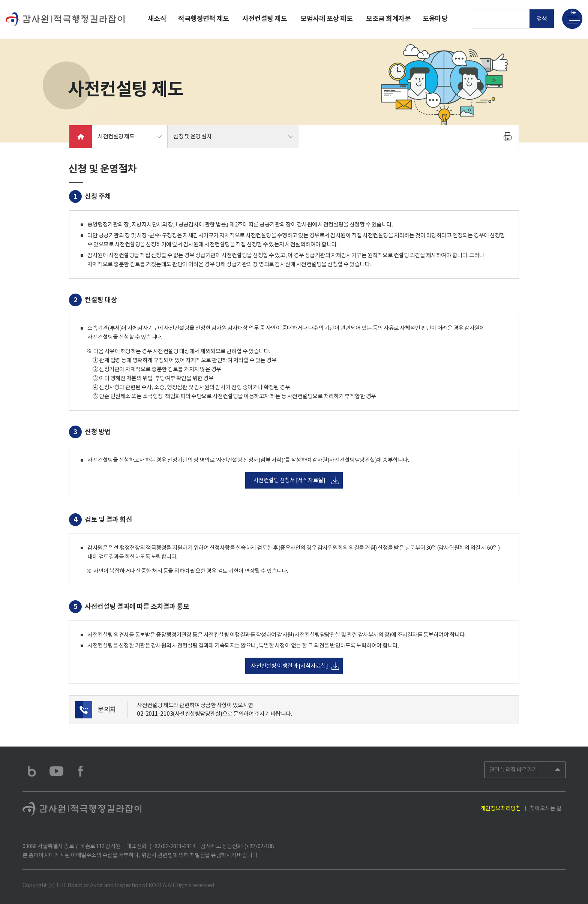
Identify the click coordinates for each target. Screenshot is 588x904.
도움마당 (435, 19)
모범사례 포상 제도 (326, 19)
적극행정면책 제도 (204, 19)
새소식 (157, 19)
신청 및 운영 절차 (192, 136)
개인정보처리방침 (501, 808)
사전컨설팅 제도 (265, 19)
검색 (542, 19)
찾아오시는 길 (546, 808)
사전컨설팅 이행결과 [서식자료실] (289, 666)
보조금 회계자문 (388, 19)
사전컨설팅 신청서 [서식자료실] (289, 480)
